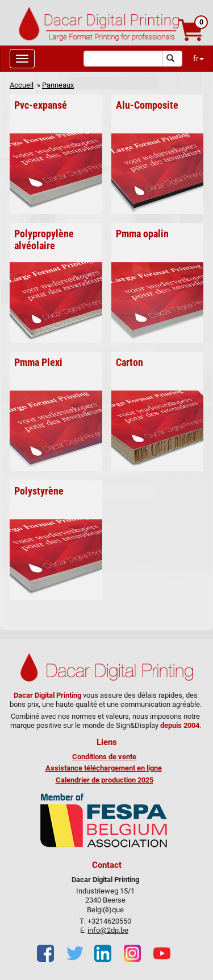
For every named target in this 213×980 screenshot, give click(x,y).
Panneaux (58, 85)
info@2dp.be (108, 930)
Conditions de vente (104, 757)
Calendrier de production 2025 (105, 780)
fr (199, 58)
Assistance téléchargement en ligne (104, 768)
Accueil (22, 85)
